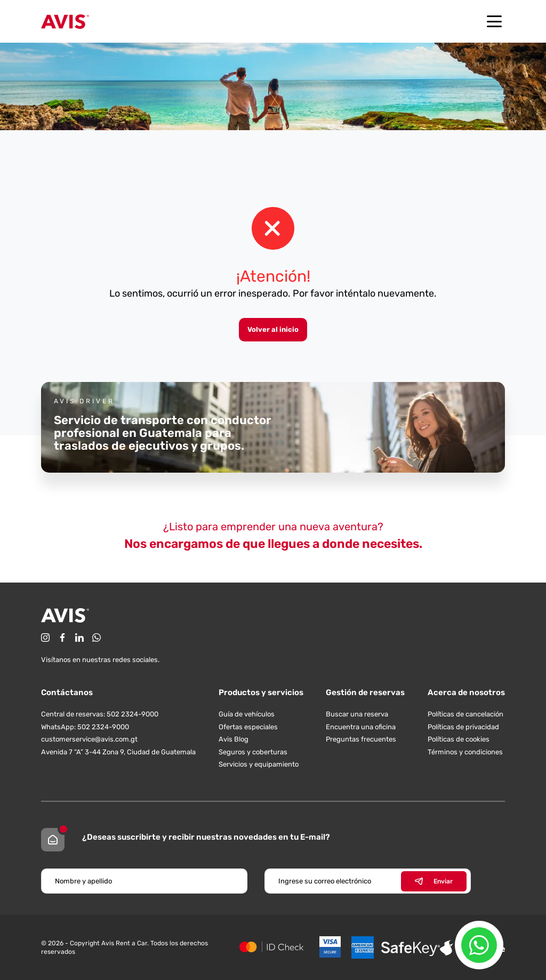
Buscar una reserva (357, 714)
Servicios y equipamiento (259, 764)
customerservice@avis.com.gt (89, 739)
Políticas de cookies (459, 739)
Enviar (434, 881)
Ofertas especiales (248, 727)
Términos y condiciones (465, 752)
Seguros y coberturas (253, 752)
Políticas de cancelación (465, 714)
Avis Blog (234, 739)
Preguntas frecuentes (361, 739)
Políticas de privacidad (463, 727)
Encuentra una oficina (361, 727)
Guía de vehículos (247, 714)
